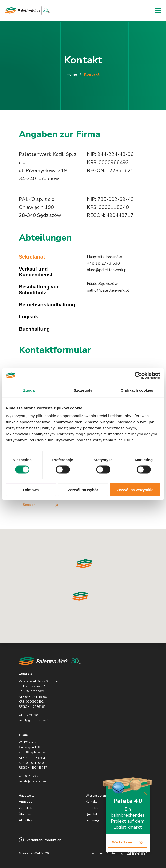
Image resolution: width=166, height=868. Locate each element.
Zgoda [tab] (29, 390)
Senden (29, 505)
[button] (80, 596)
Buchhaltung (34, 329)
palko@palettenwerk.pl (108, 290)
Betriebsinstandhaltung (47, 305)
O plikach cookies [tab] (137, 390)
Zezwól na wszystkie (135, 490)
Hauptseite (27, 796)
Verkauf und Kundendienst (36, 272)
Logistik (29, 317)
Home (72, 74)
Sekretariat (32, 257)
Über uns (25, 814)
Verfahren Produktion (40, 840)
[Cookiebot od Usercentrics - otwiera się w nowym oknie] (138, 375)
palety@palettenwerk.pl (36, 720)
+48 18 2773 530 (103, 263)
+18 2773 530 (28, 715)
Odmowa (31, 490)
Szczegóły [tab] (83, 390)
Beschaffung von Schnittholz (39, 290)
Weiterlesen (123, 842)
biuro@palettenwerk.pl (107, 270)
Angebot (25, 802)
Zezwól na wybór (83, 490)
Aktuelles (26, 820)
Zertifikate (26, 808)
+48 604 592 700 (31, 776)
